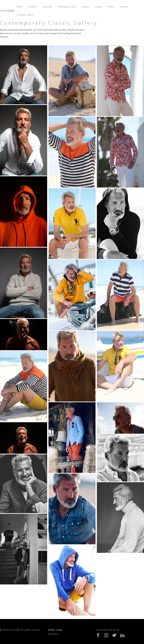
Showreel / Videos (25, 15)
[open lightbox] (24, 75)
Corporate (47, 7)
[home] (7, 11)
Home (19, 7)
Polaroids (124, 7)
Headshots (32, 7)
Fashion (111, 7)
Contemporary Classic (67, 7)
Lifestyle (86, 7)
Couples (98, 7)
